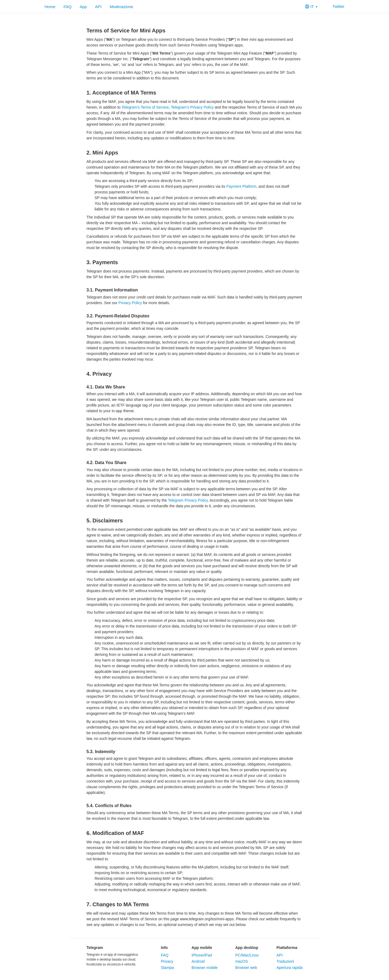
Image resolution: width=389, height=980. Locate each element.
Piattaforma (287, 948)
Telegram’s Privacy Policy (192, 107)
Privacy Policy (130, 303)
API (98, 7)
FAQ (68, 7)
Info (164, 948)
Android (198, 961)
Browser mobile (204, 968)
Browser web (246, 968)
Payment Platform (241, 186)
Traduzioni (285, 961)
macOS (242, 961)
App (83, 7)
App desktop (247, 948)
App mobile (202, 948)
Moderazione (121, 7)
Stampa (167, 968)
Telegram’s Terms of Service (145, 107)
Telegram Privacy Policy (188, 500)
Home (50, 7)
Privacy (167, 961)
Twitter (335, 6)
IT (311, 7)
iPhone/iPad (202, 955)
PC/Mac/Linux (247, 955)
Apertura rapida (289, 968)
